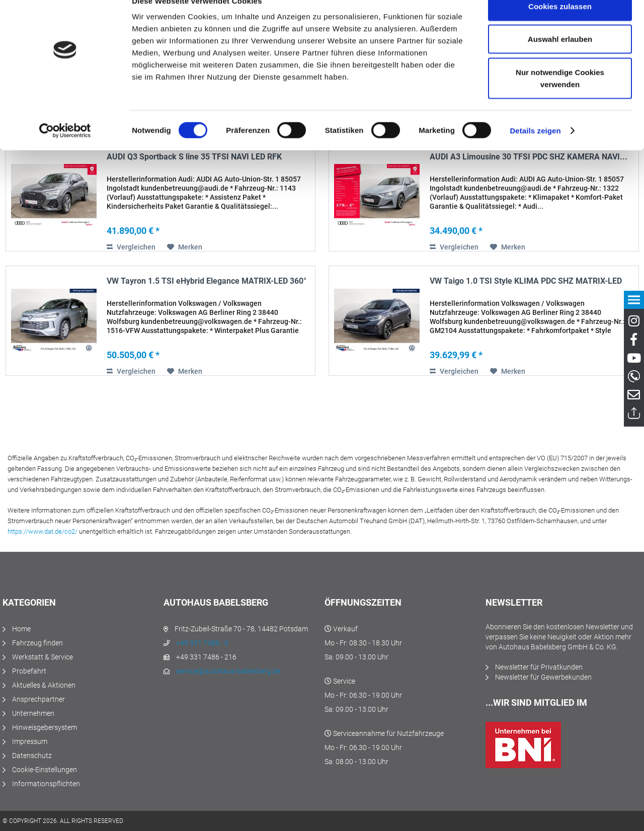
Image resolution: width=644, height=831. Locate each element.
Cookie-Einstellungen (45, 770)
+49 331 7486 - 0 (202, 643)
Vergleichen (131, 247)
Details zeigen (535, 151)
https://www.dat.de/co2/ (43, 531)
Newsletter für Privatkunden (539, 667)
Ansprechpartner (38, 699)
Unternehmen (33, 713)
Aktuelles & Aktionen (44, 685)
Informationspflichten (46, 784)
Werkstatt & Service (43, 657)
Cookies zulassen (560, 26)
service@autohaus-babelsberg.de (228, 671)
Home (21, 629)
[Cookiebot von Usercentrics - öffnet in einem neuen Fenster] (65, 151)
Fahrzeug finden (37, 643)
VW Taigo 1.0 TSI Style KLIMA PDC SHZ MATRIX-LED (526, 281)
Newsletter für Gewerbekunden (543, 677)
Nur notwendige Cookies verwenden (560, 98)
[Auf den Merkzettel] (185, 247)
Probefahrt (29, 671)
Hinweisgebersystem (45, 727)
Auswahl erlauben (560, 60)
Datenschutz (32, 756)
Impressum (30, 741)
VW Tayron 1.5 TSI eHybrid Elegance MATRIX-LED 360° (207, 281)
